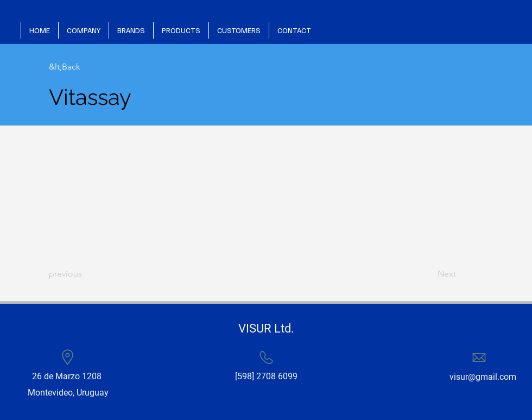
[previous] (84, 274)
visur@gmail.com (483, 377)
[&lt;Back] (84, 67)
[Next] (429, 274)
